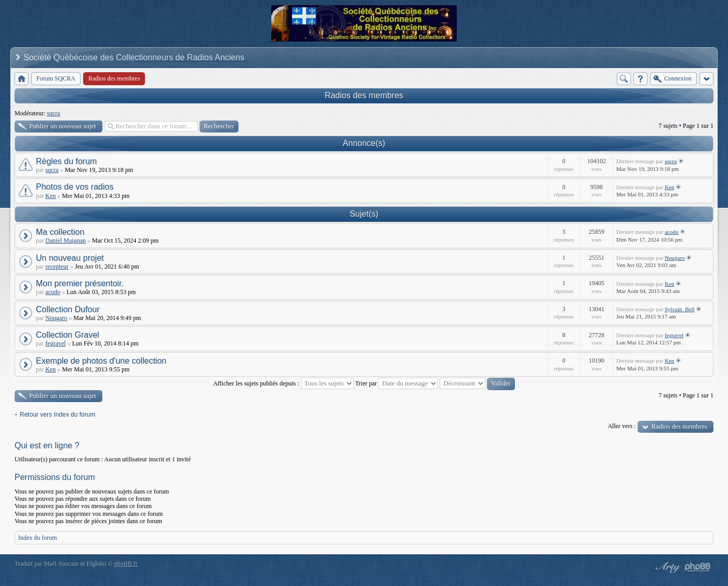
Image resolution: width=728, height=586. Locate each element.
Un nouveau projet (70, 258)
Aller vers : (621, 426)
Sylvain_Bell (679, 309)
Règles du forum (66, 161)
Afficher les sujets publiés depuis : (283, 383)
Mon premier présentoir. (80, 283)
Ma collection (60, 232)
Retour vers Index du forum (57, 415)
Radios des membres (364, 95)
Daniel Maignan (65, 241)
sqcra (53, 113)
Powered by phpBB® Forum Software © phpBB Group (698, 567)
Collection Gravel (68, 335)
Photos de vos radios (75, 187)
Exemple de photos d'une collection (101, 361)
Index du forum (38, 538)
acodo (671, 232)
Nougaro (675, 258)
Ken (50, 196)
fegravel (55, 343)
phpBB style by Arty (667, 567)
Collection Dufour (68, 309)
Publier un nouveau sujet (63, 126)
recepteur (57, 267)
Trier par (396, 383)
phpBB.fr (126, 564)
